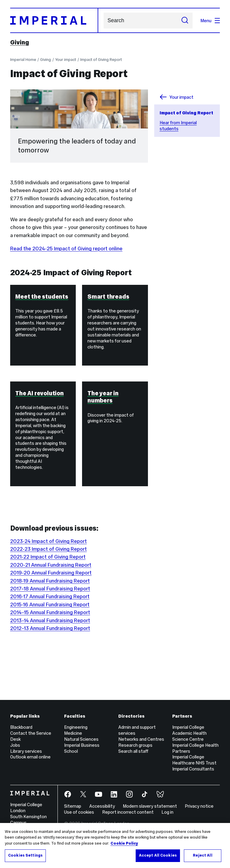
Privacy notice (199, 806)
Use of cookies (79, 812)
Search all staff (133, 751)
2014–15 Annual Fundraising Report (50, 612)
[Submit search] (185, 21)
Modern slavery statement (150, 806)
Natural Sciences (81, 739)
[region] (115, 845)
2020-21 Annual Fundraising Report (51, 565)
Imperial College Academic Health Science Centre (189, 733)
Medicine (73, 733)
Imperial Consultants (193, 769)
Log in (167, 812)
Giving (20, 42)
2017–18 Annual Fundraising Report (50, 589)
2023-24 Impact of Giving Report (49, 541)
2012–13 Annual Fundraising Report (50, 628)
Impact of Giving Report (101, 60)
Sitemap (73, 806)
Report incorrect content (128, 812)
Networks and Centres (141, 739)
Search (103, 21)
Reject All (202, 855)
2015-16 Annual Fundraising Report (50, 604)
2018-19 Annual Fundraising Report (50, 581)
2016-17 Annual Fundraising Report (50, 596)
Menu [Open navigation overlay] (210, 21)
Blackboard (21, 727)
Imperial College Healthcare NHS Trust (194, 760)
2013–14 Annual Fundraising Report (50, 620)
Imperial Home (23, 60)
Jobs (15, 745)
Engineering (76, 727)
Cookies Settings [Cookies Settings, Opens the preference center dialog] (25, 855)
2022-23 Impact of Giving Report (49, 549)
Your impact (66, 60)
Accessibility (102, 806)
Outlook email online (30, 757)
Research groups (135, 745)
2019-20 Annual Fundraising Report (51, 573)
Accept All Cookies (158, 855)
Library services (26, 751)
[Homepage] (54, 20)
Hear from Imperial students (178, 126)
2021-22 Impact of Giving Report (48, 557)
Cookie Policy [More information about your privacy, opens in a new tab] (124, 843)
